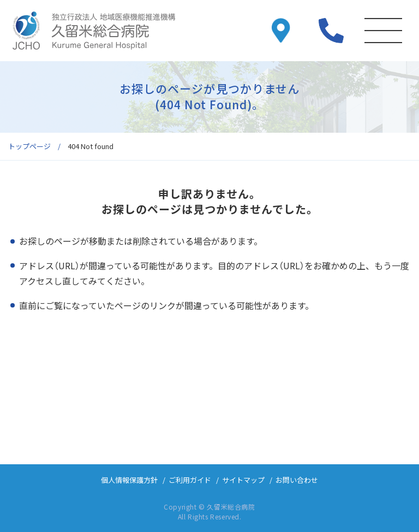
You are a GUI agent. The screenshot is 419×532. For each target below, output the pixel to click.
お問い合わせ (297, 480)
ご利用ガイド (190, 480)
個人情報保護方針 (129, 480)
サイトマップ (243, 480)
